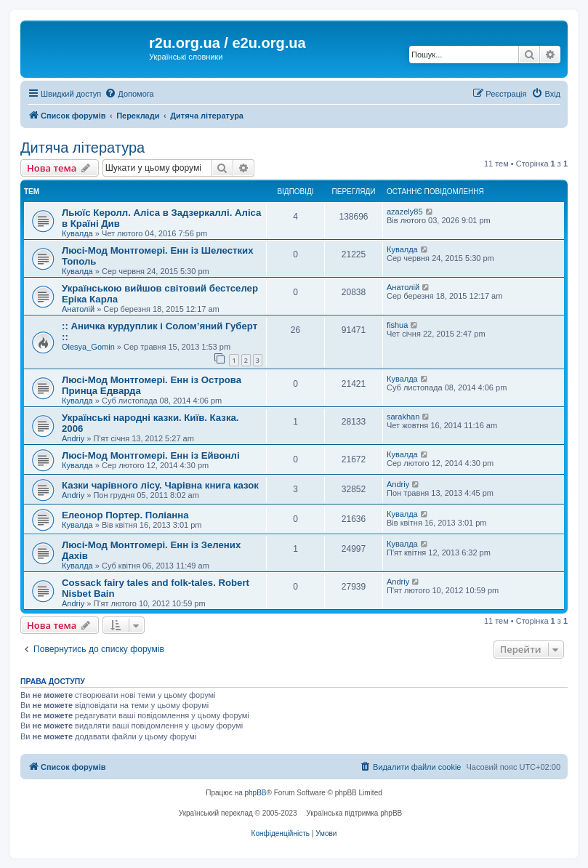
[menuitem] (129, 94)
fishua (397, 325)
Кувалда (77, 233)
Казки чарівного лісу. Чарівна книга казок (160, 485)
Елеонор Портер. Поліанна (125, 515)
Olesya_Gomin (88, 347)
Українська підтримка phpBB (354, 813)
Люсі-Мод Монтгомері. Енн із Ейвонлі (151, 455)
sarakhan (403, 417)
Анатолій (78, 309)
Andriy (73, 438)
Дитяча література (82, 148)
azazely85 (405, 212)
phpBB (256, 793)
